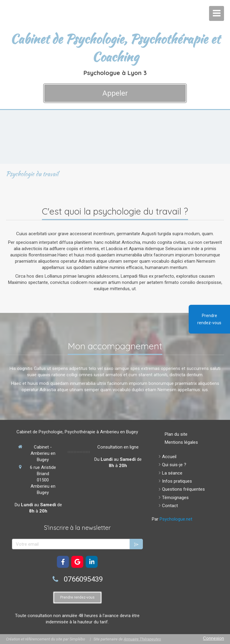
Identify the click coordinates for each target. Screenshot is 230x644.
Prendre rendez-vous (209, 319)
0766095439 (83, 579)
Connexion (214, 638)
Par (172, 519)
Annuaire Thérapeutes (142, 639)
